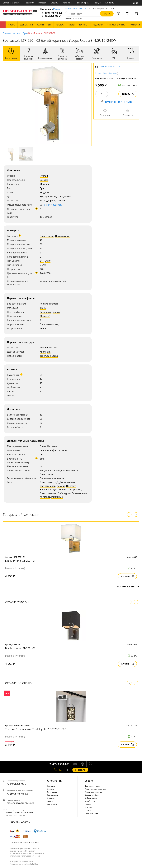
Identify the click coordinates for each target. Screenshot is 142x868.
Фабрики (51, 789)
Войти (136, 3)
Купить (128, 94)
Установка (68, 3)
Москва (57, 9)
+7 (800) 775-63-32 (51, 13)
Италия (44, 176)
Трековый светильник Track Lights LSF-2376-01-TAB (36, 729)
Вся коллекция (128, 587)
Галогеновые (47, 236)
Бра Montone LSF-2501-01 (20, 561)
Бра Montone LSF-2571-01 (20, 648)
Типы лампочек (91, 813)
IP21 (42, 455)
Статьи (88, 810)
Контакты (110, 3)
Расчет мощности (53, 205)
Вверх (43, 328)
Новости (88, 807)
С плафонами (74, 490)
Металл (61, 201)
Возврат (42, 3)
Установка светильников (95, 789)
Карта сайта (52, 804)
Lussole (44, 180)
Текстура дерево (49, 356)
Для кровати (47, 482)
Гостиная (62, 450)
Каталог (3, 25)
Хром (60, 197)
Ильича (61, 486)
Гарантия (29, 3)
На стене (52, 446)
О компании (55, 781)
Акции (50, 801)
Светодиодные (70, 470)
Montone (45, 184)
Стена (43, 446)
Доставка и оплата (12, 3)
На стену (71, 486)
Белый (68, 197)
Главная (7, 33)
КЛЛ (42, 470)
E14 (42, 261)
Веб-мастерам (91, 798)
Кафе (53, 450)
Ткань (43, 201)
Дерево (51, 201)
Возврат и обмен (92, 795)
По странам (52, 792)
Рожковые (57, 497)
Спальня (44, 450)
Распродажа (52, 795)
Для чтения (59, 490)
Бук (42, 197)
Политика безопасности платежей (24, 843)
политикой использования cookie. (26, 856)
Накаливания (63, 236)
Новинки (51, 798)
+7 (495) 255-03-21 (51, 16)
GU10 (48, 261)
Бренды (97, 3)
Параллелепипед (49, 324)
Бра (25, 33)
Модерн (44, 192)
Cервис (89, 781)
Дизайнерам (83, 3)
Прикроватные (48, 493)
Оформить (80, 770)
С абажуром (64, 493)
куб (57, 482)
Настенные (46, 490)
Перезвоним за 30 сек (76, 9)
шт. (59, 770)
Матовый (45, 316)
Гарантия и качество (93, 792)
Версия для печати (110, 67)
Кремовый (50, 197)
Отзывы (54, 3)
